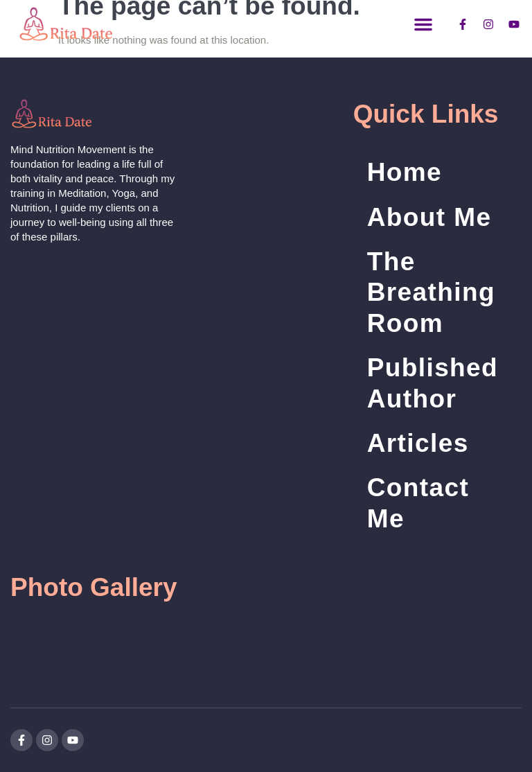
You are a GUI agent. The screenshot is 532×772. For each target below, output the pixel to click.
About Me (429, 217)
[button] (423, 24)
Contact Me (418, 503)
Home (405, 172)
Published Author (433, 383)
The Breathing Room (431, 292)
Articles (418, 443)
